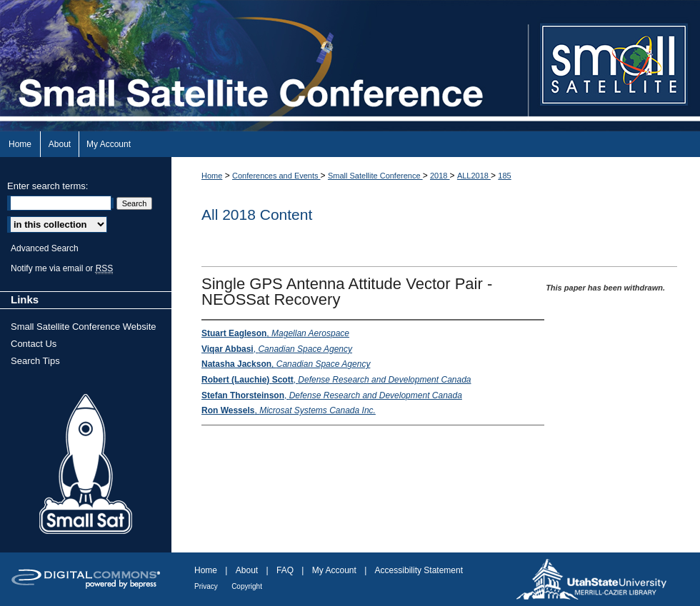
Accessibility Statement (419, 570)
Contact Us (34, 344)
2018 (440, 176)
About (247, 570)
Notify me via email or (62, 268)
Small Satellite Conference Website (84, 327)
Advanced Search (45, 248)
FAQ (285, 570)
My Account (334, 570)
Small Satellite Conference (375, 176)
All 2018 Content (257, 214)
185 (504, 176)
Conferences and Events (276, 176)
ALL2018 (474, 176)
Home (212, 176)
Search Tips (35, 361)
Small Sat (86, 465)
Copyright (247, 586)
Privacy (206, 586)
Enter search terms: (47, 186)
